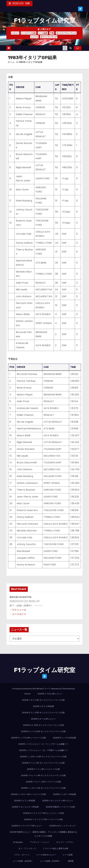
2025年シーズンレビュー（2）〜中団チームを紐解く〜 (43, 750)
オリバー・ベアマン (65, 842)
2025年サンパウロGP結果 (65, 738)
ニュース (34, 37)
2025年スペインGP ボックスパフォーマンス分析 (43, 763)
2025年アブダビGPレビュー (50, 694)
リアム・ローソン (22, 855)
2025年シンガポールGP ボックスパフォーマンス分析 (43, 757)
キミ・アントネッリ (27, 848)
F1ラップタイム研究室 (45, 21)
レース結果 (43, 33)
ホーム (11, 62)
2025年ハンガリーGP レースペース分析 (28, 794)
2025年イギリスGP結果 (43, 706)
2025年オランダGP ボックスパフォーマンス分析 (43, 713)
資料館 (71, 861)
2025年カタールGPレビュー (43, 719)
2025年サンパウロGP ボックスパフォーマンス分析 (43, 731)
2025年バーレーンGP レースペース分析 (43, 782)
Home (27, 694)
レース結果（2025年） (23, 861)
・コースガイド (18, 614)
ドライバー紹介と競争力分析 (56, 848)
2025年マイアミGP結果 (25, 801)
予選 (52, 33)
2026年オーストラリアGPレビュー (27, 826)
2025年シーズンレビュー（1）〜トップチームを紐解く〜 (43, 744)
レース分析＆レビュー (46, 855)
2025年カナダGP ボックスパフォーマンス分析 (43, 725)
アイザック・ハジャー (40, 842)
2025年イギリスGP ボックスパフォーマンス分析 (43, 700)
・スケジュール (18, 610)
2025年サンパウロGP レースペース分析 (28, 738)
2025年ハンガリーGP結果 (65, 794)
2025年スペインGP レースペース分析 (43, 769)
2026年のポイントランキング (62, 826)
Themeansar (69, 689)
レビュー (15, 33)
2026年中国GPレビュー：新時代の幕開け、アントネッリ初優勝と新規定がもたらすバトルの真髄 (43, 834)
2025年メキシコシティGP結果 (25, 807)
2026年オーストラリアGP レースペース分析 (43, 819)
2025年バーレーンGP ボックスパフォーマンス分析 (43, 775)
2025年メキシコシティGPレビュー (57, 801)
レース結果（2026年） (51, 861)
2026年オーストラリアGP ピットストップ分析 (43, 813)
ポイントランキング (49, 37)
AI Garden (18, 842)
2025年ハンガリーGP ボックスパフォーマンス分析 (43, 788)
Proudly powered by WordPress (28, 689)
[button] (71, 48)
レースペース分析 (29, 33)
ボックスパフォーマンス (66, 33)
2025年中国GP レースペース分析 (60, 807)
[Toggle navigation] (65, 48)
